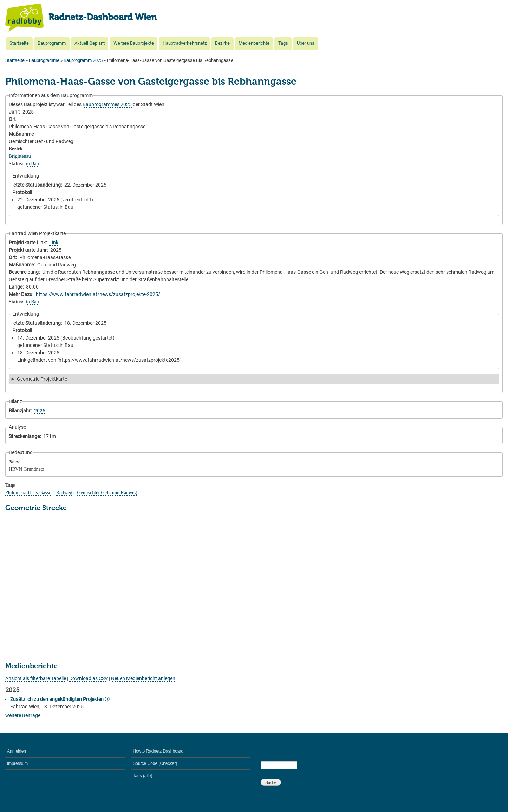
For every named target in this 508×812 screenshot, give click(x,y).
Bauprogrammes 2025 (107, 104)
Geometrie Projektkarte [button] (42, 379)
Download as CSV (89, 678)
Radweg (64, 493)
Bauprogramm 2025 (83, 60)
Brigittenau (20, 156)
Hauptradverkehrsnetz (185, 43)
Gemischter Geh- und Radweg (107, 493)
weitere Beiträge (23, 715)
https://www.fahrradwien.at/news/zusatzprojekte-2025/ (98, 294)
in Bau (32, 164)
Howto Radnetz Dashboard (158, 751)
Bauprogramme (44, 60)
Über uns (306, 43)
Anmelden (17, 751)
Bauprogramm (52, 43)
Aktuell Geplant (90, 43)
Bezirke (222, 43)
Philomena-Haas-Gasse (28, 493)
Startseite (19, 43)
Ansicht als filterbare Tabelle (36, 678)
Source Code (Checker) (155, 763)
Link (54, 243)
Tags (283, 43)
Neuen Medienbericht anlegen (143, 678)
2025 (40, 411)
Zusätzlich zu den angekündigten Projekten (57, 699)
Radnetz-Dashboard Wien (103, 18)
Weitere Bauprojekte (134, 43)
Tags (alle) (142, 776)
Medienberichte (254, 43)
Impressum (17, 763)
